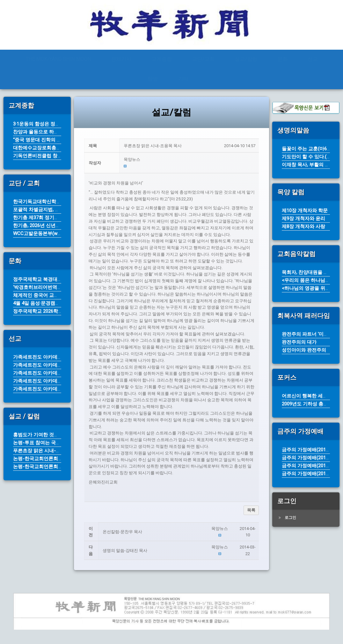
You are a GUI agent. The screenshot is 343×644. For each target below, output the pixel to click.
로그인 (290, 518)
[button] (190, 160)
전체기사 (121, 59)
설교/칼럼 (246, 59)
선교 (313, 59)
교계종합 (162, 59)
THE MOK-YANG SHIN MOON (58, 59)
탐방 (153, 79)
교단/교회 (203, 59)
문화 (282, 59)
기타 (183, 79)
